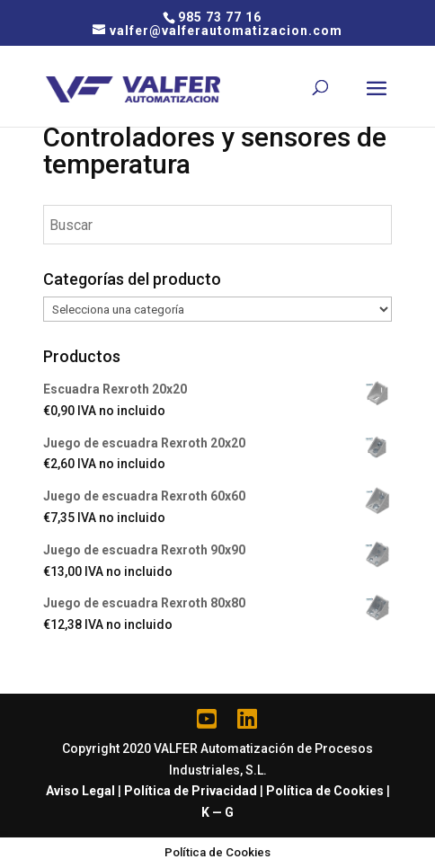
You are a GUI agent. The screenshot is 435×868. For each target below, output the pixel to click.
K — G (217, 812)
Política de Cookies (325, 791)
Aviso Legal (80, 791)
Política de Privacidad (191, 791)
